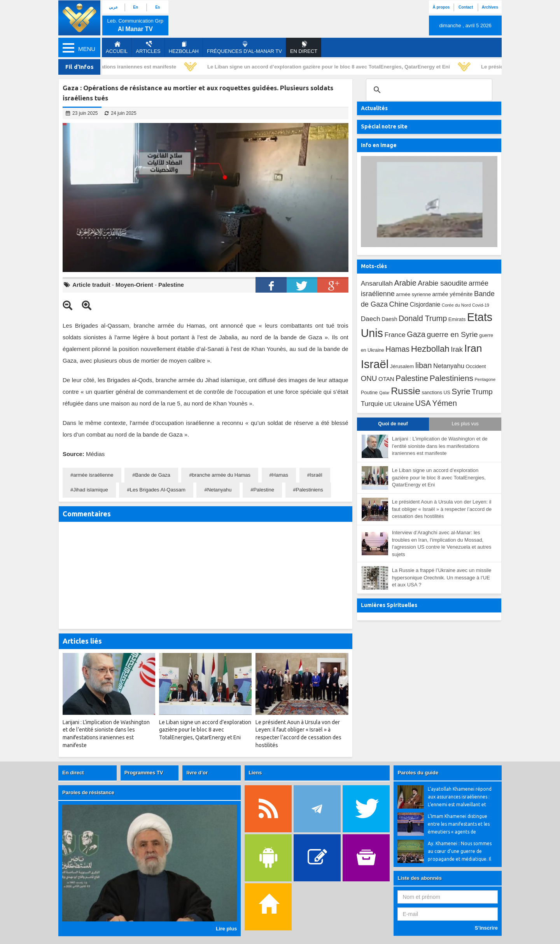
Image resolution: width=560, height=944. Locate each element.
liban (423, 365)
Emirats (457, 319)
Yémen (444, 403)
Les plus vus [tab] (465, 424)
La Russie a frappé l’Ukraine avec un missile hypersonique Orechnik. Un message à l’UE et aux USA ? (442, 577)
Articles (148, 47)
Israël (316, 475)
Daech (371, 319)
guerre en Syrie (452, 334)
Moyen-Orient (134, 285)
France (395, 335)
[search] (428, 90)
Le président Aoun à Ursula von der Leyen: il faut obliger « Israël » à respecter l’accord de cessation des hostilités (442, 509)
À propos (441, 7)
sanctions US (436, 393)
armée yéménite (453, 294)
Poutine (369, 392)
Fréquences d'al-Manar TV (244, 47)
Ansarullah (377, 283)
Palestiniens (310, 490)
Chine (399, 304)
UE (388, 404)
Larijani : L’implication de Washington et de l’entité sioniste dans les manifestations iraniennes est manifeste (440, 446)
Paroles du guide (418, 773)
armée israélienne (93, 475)
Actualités (374, 108)
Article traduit (91, 285)
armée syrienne (413, 294)
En (136, 7)
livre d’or (197, 773)
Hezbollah (184, 47)
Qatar (384, 393)
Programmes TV (144, 773)
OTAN (386, 379)
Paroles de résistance (88, 792)
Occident (476, 366)
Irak (457, 349)
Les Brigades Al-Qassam (158, 490)
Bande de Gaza (152, 475)
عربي (113, 7)
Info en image (379, 145)
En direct (73, 773)
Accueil (117, 47)
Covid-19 (481, 305)
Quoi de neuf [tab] (393, 424)
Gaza (416, 334)
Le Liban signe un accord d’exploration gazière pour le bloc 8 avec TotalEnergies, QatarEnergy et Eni (331, 67)
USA (423, 403)
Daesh (389, 319)
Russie (406, 391)
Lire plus (226, 929)
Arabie (405, 283)
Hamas (280, 475)
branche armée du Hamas (221, 475)
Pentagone (485, 379)
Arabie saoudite (442, 283)
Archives (490, 7)
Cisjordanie (425, 304)
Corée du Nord (456, 305)
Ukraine (403, 404)
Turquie (372, 404)
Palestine (171, 285)
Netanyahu (220, 490)
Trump (482, 392)
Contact (466, 7)
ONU (369, 378)
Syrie (461, 391)
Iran (473, 348)
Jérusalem (402, 366)
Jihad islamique (91, 490)
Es (157, 7)
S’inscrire (486, 928)
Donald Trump (423, 318)
